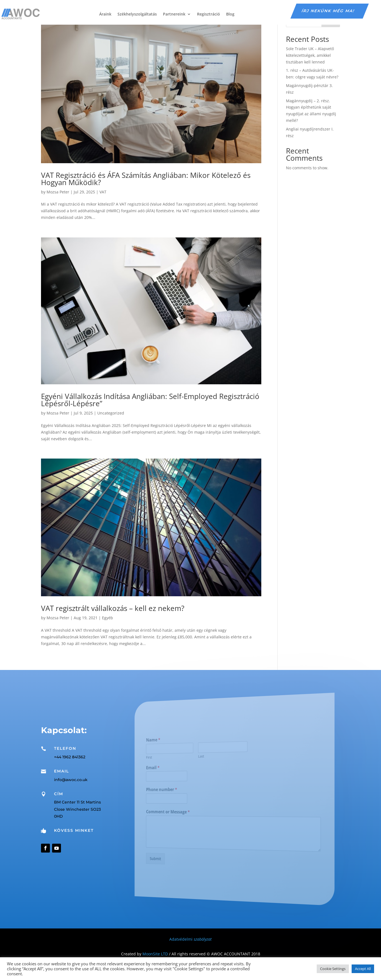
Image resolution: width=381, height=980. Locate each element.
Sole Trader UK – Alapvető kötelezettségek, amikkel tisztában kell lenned (310, 55)
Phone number (178, 790)
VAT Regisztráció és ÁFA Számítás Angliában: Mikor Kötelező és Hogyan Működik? (146, 179)
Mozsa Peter (58, 192)
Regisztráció (209, 14)
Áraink (105, 14)
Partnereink (174, 14)
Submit (174, 855)
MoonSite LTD (155, 954)
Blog (230, 14)
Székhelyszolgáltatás (137, 14)
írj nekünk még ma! (328, 11)
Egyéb (108, 618)
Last (207, 757)
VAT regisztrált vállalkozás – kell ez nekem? (113, 608)
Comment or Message (183, 811)
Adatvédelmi (190, 939)
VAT (103, 192)
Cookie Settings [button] (333, 969)
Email (172, 769)
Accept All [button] (363, 969)
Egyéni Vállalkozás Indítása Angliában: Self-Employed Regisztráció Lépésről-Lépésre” (150, 400)
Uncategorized (111, 413)
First (169, 760)
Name (172, 743)
